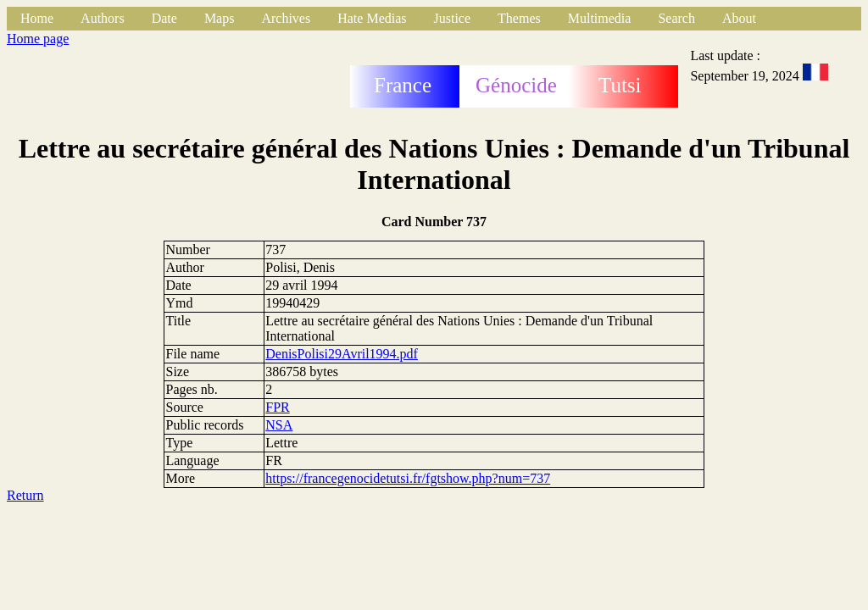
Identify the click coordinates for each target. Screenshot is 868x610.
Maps (220, 18)
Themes (519, 18)
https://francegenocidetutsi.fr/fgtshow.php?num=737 (408, 478)
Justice (453, 18)
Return (25, 495)
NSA (279, 425)
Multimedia (600, 18)
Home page (38, 39)
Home (37, 18)
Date (164, 18)
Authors (103, 18)
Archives (286, 18)
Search (676, 18)
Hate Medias (372, 18)
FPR (277, 407)
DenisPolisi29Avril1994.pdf (342, 354)
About (739, 18)
